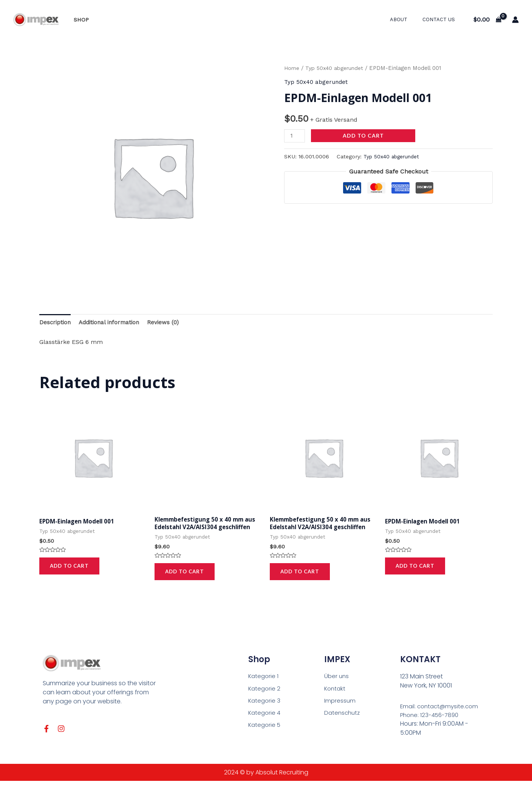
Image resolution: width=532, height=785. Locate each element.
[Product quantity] (295, 135)
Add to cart (364, 135)
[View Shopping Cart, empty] (487, 20)
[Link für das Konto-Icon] (515, 20)
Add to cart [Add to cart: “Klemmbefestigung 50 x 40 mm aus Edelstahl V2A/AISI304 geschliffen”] (186, 574)
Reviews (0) (169, 323)
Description (56, 323)
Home (292, 68)
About (407, 19)
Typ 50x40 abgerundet (337, 68)
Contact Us (441, 19)
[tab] (56, 323)
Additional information (113, 323)
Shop (79, 20)
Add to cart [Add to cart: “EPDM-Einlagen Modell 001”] (70, 567)
